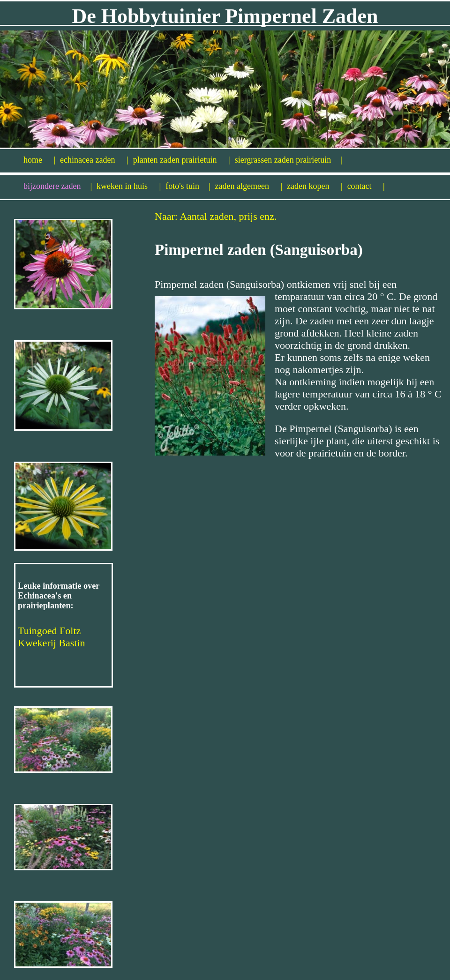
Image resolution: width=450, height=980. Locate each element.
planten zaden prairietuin (182, 160)
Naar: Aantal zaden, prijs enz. (216, 216)
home (39, 160)
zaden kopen (315, 186)
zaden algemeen (249, 186)
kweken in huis (129, 186)
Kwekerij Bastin (52, 643)
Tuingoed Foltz (49, 631)
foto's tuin (188, 186)
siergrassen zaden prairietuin (289, 160)
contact (366, 186)
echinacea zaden (94, 160)
